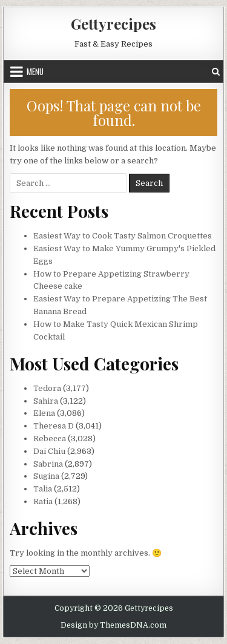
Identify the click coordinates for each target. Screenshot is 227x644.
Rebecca (50, 439)
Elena (44, 413)
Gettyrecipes (113, 24)
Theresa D (54, 426)
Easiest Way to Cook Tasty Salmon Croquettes (123, 236)
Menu (35, 71)
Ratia (43, 501)
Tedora (47, 388)
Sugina (46, 476)
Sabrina (48, 464)
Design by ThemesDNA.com (113, 625)
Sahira (46, 401)
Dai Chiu (49, 451)
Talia (43, 489)
